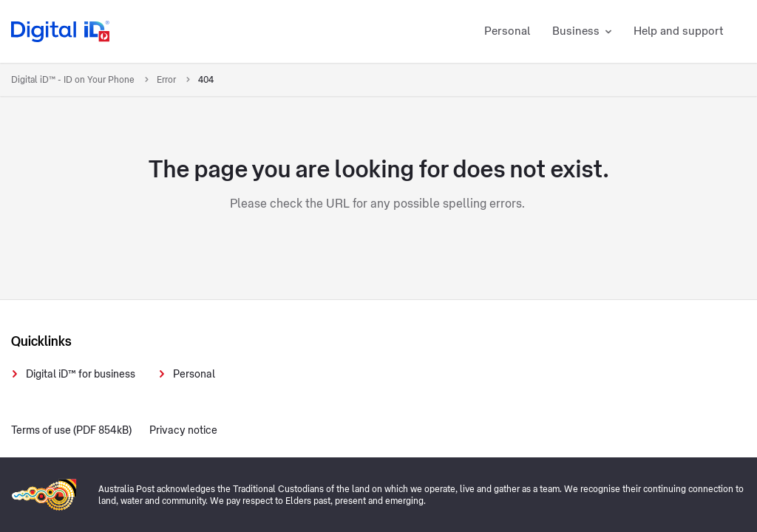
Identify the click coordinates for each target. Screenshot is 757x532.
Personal (194, 375)
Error (167, 80)
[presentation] (599, 332)
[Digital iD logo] (61, 31)
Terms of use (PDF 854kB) (71, 431)
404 (206, 80)
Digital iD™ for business (81, 375)
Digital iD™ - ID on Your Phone (74, 80)
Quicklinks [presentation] (41, 341)
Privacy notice (183, 431)
